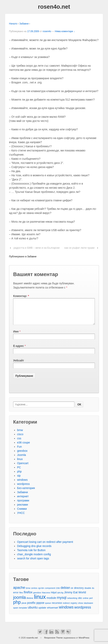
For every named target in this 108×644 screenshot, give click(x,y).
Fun (19, 451)
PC (19, 472)
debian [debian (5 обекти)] (65, 592)
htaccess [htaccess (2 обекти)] (46, 597)
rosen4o (47, 31)
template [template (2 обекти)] (23, 612)
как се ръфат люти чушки (79, 248)
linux (20, 464)
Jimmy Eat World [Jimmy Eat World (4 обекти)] (75, 597)
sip (19, 480)
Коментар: (21, 296)
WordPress (84, 642)
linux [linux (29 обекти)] (40, 602)
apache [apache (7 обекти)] (19, 592)
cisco (20, 439)
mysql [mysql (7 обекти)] (62, 602)
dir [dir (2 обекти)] (72, 593)
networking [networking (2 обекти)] (72, 603)
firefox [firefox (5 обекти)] (28, 597)
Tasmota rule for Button (31, 555)
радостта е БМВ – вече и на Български (37, 248)
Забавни (24, 24)
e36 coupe (23, 447)
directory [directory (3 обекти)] (79, 593)
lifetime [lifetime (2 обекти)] (30, 603)
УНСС (21, 518)
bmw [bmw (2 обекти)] (28, 593)
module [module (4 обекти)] (51, 603)
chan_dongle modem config (34, 559)
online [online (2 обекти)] (86, 603)
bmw (20, 435)
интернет (23, 501)
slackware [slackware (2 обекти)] (88, 608)
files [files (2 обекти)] (21, 597)
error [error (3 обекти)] (16, 597)
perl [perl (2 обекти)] (91, 603)
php (19, 476)
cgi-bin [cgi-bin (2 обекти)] (41, 593)
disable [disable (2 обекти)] (88, 593)
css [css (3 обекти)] (58, 593)
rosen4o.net (54, 7)
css (19, 443)
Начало (13, 24)
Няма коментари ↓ (65, 31)
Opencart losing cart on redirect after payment (45, 547)
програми (23, 505)
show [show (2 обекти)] (81, 608)
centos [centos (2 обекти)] (34, 593)
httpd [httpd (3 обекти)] (54, 597)
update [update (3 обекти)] (42, 612)
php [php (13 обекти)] (17, 607)
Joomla (22, 460)
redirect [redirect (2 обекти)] (66, 608)
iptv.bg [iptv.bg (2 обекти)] (60, 597)
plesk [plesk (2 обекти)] (24, 608)
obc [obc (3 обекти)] (80, 603)
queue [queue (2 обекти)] (48, 608)
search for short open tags (33, 563)
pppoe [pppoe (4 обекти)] (40, 608)
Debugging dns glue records (34, 551)
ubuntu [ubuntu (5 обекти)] (33, 612)
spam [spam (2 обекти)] (16, 612)
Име (16, 336)
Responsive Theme (54, 642)
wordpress (23, 489)
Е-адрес (19, 351)
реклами (22, 509)
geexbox (22, 455)
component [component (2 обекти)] (50, 593)
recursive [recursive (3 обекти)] (57, 608)
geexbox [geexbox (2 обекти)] (37, 597)
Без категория (26, 493)
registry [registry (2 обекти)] (74, 608)
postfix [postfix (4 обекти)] (31, 608)
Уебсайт (19, 365)
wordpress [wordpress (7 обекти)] (83, 612)
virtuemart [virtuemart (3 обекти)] (53, 612)
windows (22, 484)
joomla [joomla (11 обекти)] (19, 602)
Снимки (22, 513)
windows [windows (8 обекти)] (66, 612)
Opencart (23, 468)
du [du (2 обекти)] (93, 593)
